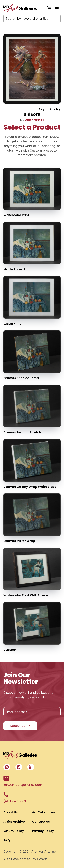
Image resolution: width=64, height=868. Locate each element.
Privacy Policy (43, 831)
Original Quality (49, 109)
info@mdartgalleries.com (23, 781)
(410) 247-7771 (15, 798)
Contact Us (41, 822)
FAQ (7, 840)
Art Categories (44, 812)
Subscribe (18, 726)
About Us (10, 812)
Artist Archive (14, 822)
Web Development (17, 859)
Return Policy (14, 831)
